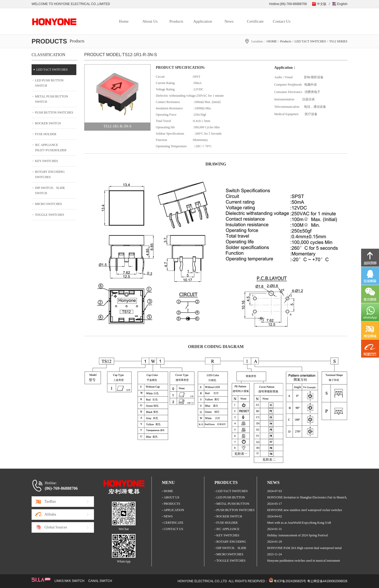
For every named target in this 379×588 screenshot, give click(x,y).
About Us (150, 21)
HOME (168, 491)
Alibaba (50, 514)
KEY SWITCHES (46, 161)
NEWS (168, 516)
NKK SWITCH (74, 581)
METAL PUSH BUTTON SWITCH (51, 99)
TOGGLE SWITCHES (50, 215)
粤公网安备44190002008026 (327, 581)
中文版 (322, 4)
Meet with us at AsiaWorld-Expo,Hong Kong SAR (299, 523)
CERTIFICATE (174, 523)
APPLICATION (174, 510)
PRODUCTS (172, 504)
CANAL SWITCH (100, 581)
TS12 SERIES (338, 41)
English (342, 4)
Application (203, 21)
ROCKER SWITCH (48, 123)
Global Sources (56, 527)
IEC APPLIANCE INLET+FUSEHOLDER (51, 148)
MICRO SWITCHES (48, 204)
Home (124, 21)
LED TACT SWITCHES (310, 41)
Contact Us (281, 21)
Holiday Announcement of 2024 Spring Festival (297, 535)
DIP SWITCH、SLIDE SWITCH (50, 190)
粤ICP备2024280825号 (290, 581)
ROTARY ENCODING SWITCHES (50, 174)
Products (176, 21)
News (229, 21)
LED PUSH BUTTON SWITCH (49, 83)
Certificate (255, 21)
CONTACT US (173, 529)
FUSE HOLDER (46, 134)
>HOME (271, 41)
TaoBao (50, 501)
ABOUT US (171, 497)
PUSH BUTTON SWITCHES (54, 112)
